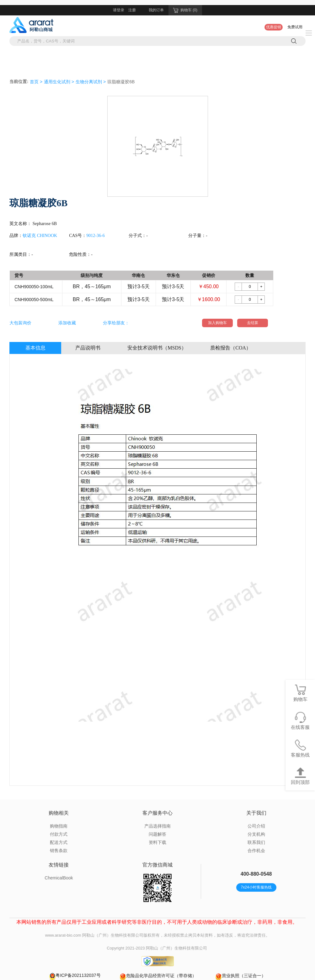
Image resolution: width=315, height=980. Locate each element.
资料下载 (157, 842)
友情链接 (59, 865)
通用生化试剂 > (59, 82)
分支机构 (256, 834)
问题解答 (157, 834)
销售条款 (59, 851)
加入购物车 (217, 323)
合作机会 (256, 851)
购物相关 (59, 813)
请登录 (119, 10)
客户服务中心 (157, 813)
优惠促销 (274, 27)
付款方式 (59, 834)
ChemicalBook (59, 878)
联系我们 (256, 842)
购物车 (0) (185, 10)
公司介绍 (256, 826)
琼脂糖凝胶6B (121, 82)
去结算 (253, 323)
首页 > (36, 82)
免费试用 (295, 27)
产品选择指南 (157, 826)
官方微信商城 (157, 865)
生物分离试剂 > (91, 82)
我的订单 (156, 10)
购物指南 (59, 826)
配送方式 (59, 842)
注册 (132, 10)
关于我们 (256, 813)
